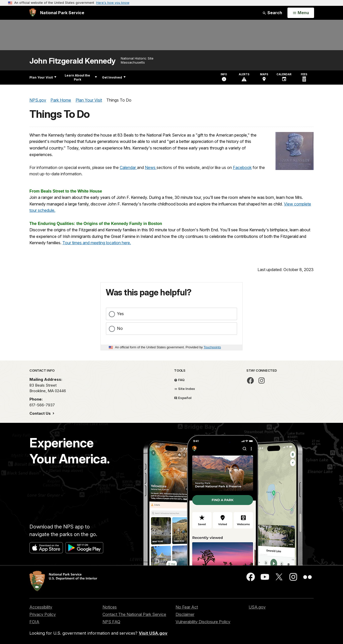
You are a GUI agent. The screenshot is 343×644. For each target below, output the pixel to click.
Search (272, 13)
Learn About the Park (81, 77)
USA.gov (257, 607)
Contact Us (41, 413)
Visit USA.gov (153, 633)
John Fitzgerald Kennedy (73, 61)
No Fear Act (187, 607)
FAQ (179, 380)
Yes (120, 314)
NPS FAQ (111, 622)
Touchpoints (212, 347)
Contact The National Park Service (134, 614)
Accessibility (41, 607)
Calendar (128, 167)
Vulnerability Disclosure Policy (203, 622)
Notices (110, 607)
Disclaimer (185, 614)
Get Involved (114, 77)
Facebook (242, 167)
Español (183, 398)
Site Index (185, 389)
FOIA (34, 622)
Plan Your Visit (43, 77)
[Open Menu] (301, 13)
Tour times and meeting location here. (97, 243)
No (120, 328)
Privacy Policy (43, 614)
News (151, 167)
